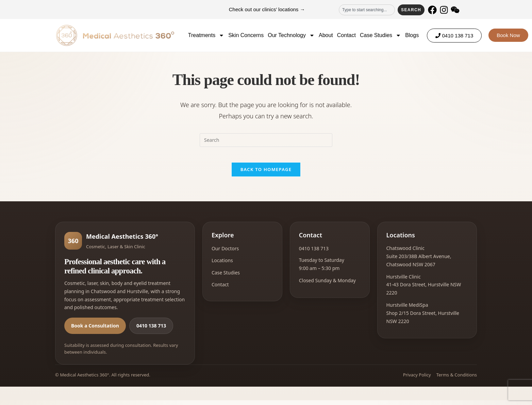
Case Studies (380, 35)
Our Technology (291, 35)
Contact (346, 35)
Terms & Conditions (457, 380)
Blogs (412, 35)
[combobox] (367, 10)
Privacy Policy (417, 380)
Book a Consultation (95, 331)
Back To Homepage (266, 174)
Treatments (206, 35)
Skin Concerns (246, 35)
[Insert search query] (266, 140)
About (326, 35)
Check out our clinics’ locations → (267, 9)
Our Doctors (225, 254)
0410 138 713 (151, 331)
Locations (222, 265)
